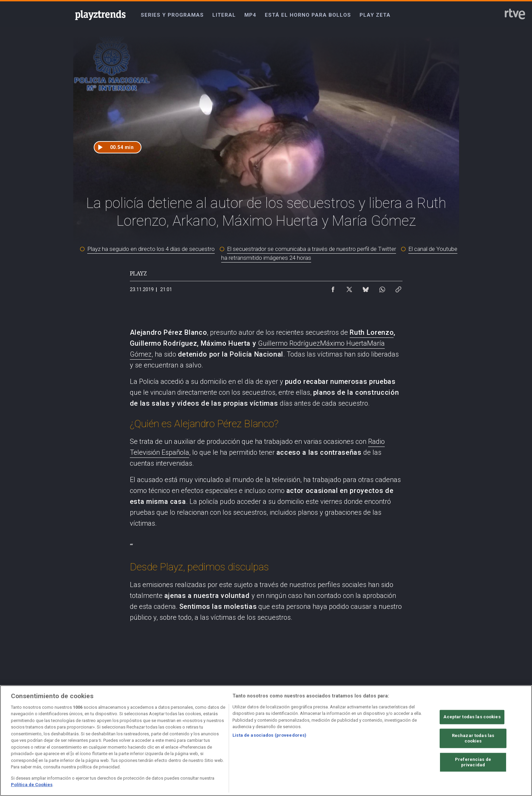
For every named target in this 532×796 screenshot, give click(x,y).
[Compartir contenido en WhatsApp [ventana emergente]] (382, 288)
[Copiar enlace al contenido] (398, 288)
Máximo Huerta (344, 343)
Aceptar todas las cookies (472, 717)
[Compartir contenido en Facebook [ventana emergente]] (333, 288)
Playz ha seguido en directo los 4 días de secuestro (151, 249)
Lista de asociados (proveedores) (269, 735)
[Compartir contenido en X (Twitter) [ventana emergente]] (349, 288)
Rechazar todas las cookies (473, 739)
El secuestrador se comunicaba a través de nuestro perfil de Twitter (311, 249)
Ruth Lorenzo (372, 332)
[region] (266, 741)
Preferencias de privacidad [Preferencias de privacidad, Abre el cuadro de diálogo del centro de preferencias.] (473, 762)
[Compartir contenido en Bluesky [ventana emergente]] (366, 288)
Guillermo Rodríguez (289, 343)
